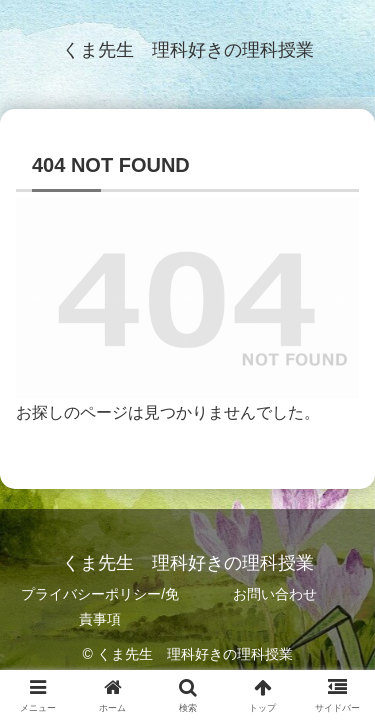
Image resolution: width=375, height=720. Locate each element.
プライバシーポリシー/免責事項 (100, 606)
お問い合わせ (275, 594)
